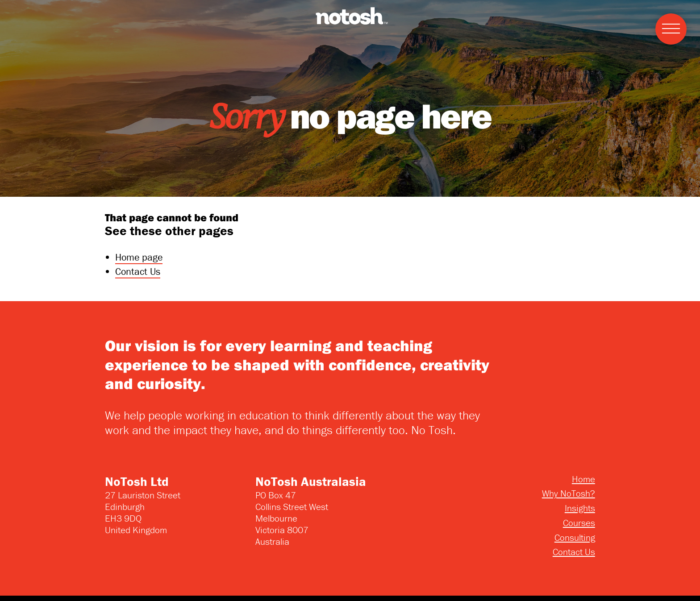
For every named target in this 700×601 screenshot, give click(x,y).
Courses (579, 523)
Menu (668, 19)
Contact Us (138, 271)
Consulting (575, 538)
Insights (580, 508)
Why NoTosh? (569, 493)
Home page (139, 257)
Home (583, 479)
